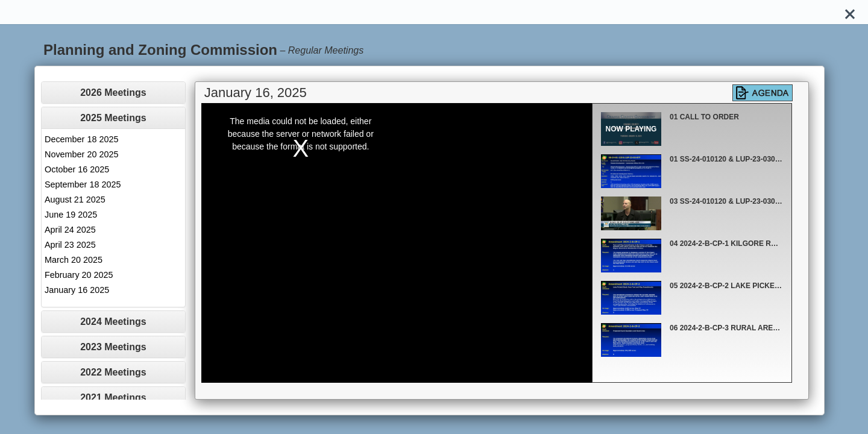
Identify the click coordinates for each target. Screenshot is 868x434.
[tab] (113, 93)
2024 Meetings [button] (113, 322)
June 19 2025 (71, 215)
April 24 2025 (70, 230)
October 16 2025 (77, 169)
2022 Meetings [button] (113, 372)
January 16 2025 (77, 290)
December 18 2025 (81, 139)
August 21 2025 (75, 200)
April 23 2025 (70, 245)
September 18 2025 (83, 184)
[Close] (850, 12)
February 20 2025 (79, 275)
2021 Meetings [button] (113, 398)
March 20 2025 (74, 260)
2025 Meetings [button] (113, 118)
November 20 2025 (81, 154)
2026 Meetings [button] (113, 93)
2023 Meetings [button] (113, 347)
